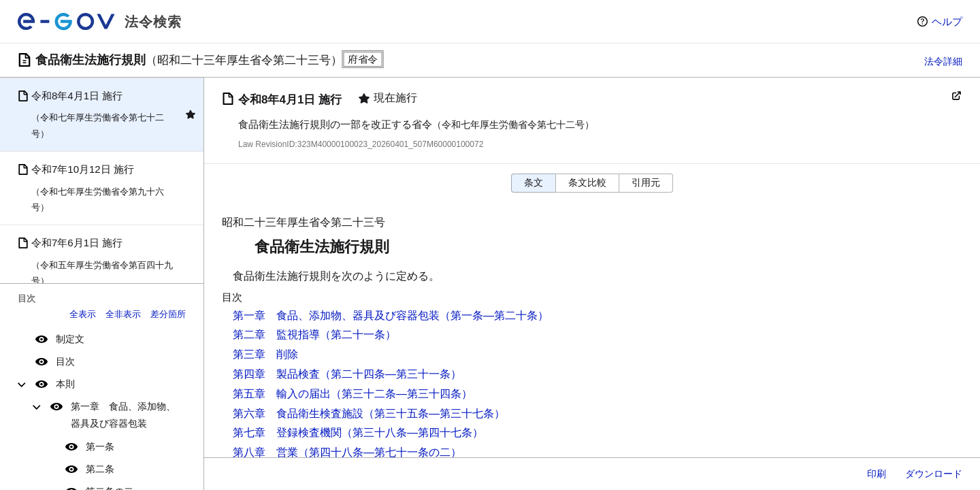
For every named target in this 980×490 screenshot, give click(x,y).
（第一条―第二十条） (494, 315)
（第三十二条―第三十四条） (402, 394)
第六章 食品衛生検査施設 (298, 413)
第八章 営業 (265, 452)
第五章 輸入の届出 (282, 394)
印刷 (877, 474)
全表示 (83, 314)
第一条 (100, 446)
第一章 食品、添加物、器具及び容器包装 (123, 415)
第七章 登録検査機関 (287, 432)
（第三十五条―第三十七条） (434, 413)
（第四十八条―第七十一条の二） (380, 452)
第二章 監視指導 (276, 334)
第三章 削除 (265, 354)
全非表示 (123, 314)
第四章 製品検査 (276, 374)
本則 (65, 384)
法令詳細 (943, 61)
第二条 (100, 469)
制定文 (70, 339)
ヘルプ (947, 21)
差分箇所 (168, 314)
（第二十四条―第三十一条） (391, 374)
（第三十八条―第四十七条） (412, 432)
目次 (65, 361)
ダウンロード (934, 474)
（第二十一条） (358, 334)
